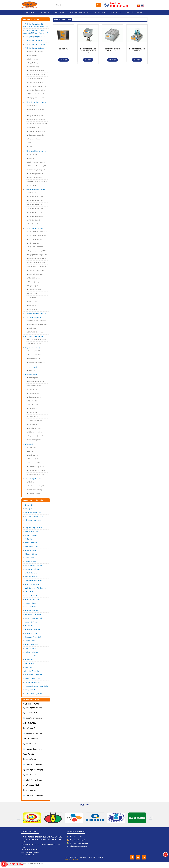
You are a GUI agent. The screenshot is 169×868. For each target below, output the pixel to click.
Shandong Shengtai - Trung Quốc (36, 686)
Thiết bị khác (32, 185)
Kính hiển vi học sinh (34, 193)
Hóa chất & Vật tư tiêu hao (34, 336)
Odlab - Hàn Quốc (31, 543)
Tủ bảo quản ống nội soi (35, 467)
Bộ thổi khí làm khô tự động (36, 94)
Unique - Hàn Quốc (31, 645)
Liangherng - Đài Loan (32, 629)
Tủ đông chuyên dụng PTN (36, 170)
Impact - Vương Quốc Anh (33, 618)
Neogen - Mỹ (29, 505)
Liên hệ (139, 13)
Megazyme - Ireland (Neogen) (35, 516)
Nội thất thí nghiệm (79, 13)
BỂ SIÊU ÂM (64, 49)
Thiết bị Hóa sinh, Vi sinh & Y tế (36, 151)
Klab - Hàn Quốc (30, 607)
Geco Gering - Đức (31, 547)
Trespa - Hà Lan (30, 603)
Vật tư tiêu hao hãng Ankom (37, 340)
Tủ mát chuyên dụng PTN (36, 174)
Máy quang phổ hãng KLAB (37, 251)
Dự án (126, 13)
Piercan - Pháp (30, 641)
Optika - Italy (29, 539)
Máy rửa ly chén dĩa (34, 139)
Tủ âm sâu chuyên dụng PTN (37, 166)
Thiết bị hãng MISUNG (35, 239)
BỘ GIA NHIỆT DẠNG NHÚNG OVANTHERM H (88, 51)
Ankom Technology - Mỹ (33, 513)
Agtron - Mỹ (28, 667)
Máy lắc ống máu (33, 286)
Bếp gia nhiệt (32, 294)
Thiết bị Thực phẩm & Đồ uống (35, 102)
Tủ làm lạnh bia (33, 143)
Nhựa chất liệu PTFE (34, 355)
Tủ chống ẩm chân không (36, 71)
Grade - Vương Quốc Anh (33, 614)
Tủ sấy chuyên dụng (34, 290)
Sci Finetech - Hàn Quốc (33, 520)
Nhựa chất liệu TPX (34, 359)
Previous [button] (19, 818)
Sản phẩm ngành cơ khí (33, 479)
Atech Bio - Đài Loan (31, 577)
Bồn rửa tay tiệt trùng (34, 463)
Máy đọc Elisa (32, 55)
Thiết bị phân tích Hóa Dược (34, 48)
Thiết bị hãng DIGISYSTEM (36, 235)
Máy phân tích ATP (34, 127)
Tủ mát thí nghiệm (33, 278)
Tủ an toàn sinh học (34, 405)
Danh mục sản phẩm (31, 19)
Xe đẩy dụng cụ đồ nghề (35, 486)
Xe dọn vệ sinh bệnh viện (36, 474)
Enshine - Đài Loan (31, 652)
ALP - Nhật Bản (30, 663)
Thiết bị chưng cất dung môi (37, 86)
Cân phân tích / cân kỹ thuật (37, 266)
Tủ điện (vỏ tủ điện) (34, 494)
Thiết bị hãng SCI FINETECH (37, 231)
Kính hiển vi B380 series (35, 208)
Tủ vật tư (30, 482)
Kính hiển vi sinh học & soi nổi (35, 190)
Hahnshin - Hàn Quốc (32, 599)
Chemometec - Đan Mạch (33, 675)
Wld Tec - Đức (29, 524)
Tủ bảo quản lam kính (35, 420)
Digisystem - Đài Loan (32, 569)
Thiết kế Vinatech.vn (71, 860)
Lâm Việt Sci (29, 509)
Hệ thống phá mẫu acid (35, 82)
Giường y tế (31, 451)
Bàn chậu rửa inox (34, 459)
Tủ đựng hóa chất (33, 393)
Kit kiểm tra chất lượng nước (37, 320)
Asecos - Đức (29, 558)
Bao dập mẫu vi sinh (34, 343)
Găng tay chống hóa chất (36, 98)
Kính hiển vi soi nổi (34, 220)
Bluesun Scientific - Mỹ (32, 682)
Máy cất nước (32, 301)
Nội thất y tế (29, 444)
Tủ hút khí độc (32, 389)
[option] (33, 818)
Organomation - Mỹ (31, 531)
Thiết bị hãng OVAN (34, 243)
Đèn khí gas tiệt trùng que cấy (37, 181)
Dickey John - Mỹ (30, 690)
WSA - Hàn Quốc (30, 550)
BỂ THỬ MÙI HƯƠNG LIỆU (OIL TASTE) (113, 50)
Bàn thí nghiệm (32, 378)
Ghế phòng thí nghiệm (35, 432)
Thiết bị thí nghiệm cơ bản (34, 228)
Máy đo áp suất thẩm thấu (36, 120)
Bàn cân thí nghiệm (34, 385)
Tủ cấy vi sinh (32, 154)
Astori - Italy (29, 592)
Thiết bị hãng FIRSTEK (35, 247)
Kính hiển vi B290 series (35, 204)
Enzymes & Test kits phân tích (35, 313)
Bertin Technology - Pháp (33, 580)
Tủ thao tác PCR (33, 409)
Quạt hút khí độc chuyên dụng (37, 436)
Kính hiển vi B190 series (35, 201)
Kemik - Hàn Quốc (31, 622)
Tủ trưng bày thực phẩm (35, 135)
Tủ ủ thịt (30, 147)
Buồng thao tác (32, 59)
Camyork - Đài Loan (31, 633)
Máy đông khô (32, 309)
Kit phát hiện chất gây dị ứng (37, 324)
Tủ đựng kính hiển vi (34, 397)
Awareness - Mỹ (30, 656)
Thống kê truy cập (76, 832)
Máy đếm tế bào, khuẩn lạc (36, 90)
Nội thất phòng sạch (34, 428)
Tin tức (114, 13)
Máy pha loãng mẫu (34, 63)
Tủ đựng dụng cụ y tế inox (36, 471)
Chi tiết (64, 60)
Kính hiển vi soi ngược (35, 216)
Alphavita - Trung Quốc (32, 671)
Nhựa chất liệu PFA (34, 351)
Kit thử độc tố (32, 328)
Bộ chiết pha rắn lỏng (34, 78)
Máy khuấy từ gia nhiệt (35, 274)
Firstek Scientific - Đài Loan (34, 565)
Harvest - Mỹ (29, 626)
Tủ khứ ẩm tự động (34, 67)
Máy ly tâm (31, 158)
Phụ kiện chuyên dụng (35, 440)
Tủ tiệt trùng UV (32, 416)
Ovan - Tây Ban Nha (32, 584)
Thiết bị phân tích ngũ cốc (34, 41)
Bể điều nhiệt (32, 305)
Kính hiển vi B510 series (35, 212)
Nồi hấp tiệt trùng (33, 282)
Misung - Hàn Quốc (31, 535)
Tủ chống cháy (32, 401)
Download (100, 13)
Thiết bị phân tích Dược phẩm (35, 44)
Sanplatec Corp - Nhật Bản (34, 528)
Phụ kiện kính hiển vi (34, 224)
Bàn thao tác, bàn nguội (35, 490)
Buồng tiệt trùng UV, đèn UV (36, 162)
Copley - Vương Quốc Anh (34, 694)
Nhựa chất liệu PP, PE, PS (36, 363)
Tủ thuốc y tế (32, 447)
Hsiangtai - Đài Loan (32, 611)
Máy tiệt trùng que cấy (35, 178)
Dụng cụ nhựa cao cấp (32, 348)
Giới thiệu (44, 13)
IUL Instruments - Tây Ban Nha (35, 588)
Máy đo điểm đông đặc (35, 116)
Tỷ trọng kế (31, 370)
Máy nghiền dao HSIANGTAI (37, 259)
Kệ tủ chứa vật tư (33, 424)
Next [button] (151, 818)
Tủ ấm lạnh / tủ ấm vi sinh (36, 270)
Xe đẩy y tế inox (33, 455)
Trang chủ (29, 13)
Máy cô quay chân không (36, 75)
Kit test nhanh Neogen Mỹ (33, 317)
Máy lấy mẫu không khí (35, 51)
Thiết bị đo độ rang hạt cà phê (35, 37)
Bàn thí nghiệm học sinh (35, 382)
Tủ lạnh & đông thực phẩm (36, 131)
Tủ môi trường (32, 297)
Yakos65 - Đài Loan (31, 554)
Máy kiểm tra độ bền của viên (37, 123)
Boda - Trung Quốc (31, 648)
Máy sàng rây (32, 105)
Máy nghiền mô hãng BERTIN (37, 255)
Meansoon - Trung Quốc (33, 637)
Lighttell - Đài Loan (31, 573)
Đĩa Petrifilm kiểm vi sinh (35, 332)
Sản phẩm (59, 13)
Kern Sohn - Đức (30, 562)
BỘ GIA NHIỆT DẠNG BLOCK (137, 50)
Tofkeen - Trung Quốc (32, 679)
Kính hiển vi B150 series (35, 197)
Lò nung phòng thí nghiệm (36, 262)
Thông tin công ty (30, 832)
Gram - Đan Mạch (31, 596)
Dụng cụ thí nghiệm (31, 367)
